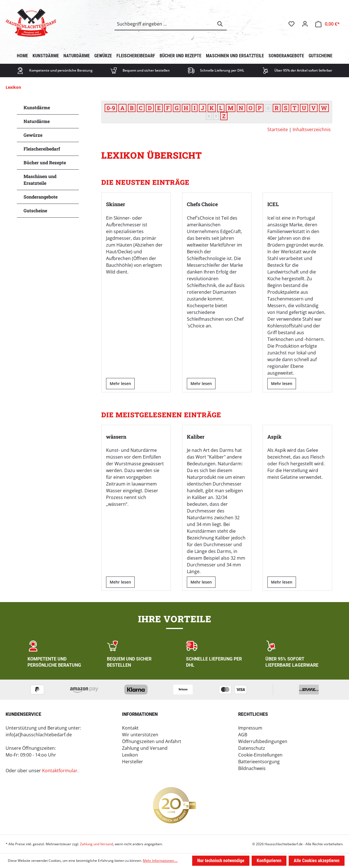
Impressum (250, 728)
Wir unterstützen (140, 734)
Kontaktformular (60, 770)
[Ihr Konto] (305, 24)
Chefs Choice (202, 204)
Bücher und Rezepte (45, 162)
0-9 (111, 108)
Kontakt (130, 728)
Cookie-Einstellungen (260, 755)
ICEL (273, 204)
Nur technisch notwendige (221, 861)
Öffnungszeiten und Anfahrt (152, 741)
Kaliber (196, 436)
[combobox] (164, 24)
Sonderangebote (41, 197)
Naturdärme (37, 121)
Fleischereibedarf (42, 149)
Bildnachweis (252, 768)
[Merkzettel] (291, 24)
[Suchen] (220, 24)
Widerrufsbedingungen (263, 741)
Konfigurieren (269, 861)
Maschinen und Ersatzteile (40, 180)
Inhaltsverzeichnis (312, 129)
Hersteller (133, 761)
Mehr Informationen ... (160, 861)
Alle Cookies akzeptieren (317, 861)
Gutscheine (35, 210)
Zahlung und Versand (145, 748)
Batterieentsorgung (259, 761)
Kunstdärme (37, 107)
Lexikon (130, 755)
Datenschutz (252, 748)
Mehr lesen (120, 383)
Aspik (275, 436)
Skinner (116, 204)
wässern (116, 436)
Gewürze (33, 135)
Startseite (278, 129)
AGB (243, 734)
